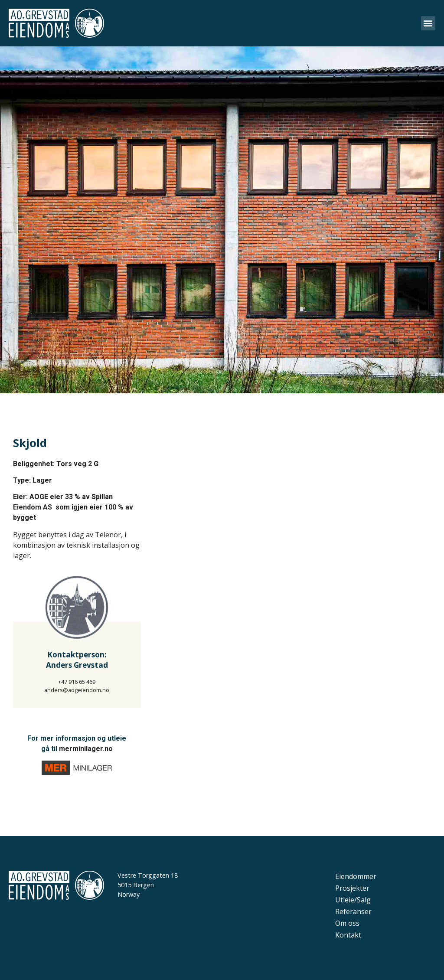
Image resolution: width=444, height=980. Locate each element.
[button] (428, 23)
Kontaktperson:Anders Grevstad (77, 660)
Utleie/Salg (353, 900)
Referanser (353, 911)
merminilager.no (86, 749)
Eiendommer (356, 876)
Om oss (347, 923)
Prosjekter (352, 888)
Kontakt (348, 935)
